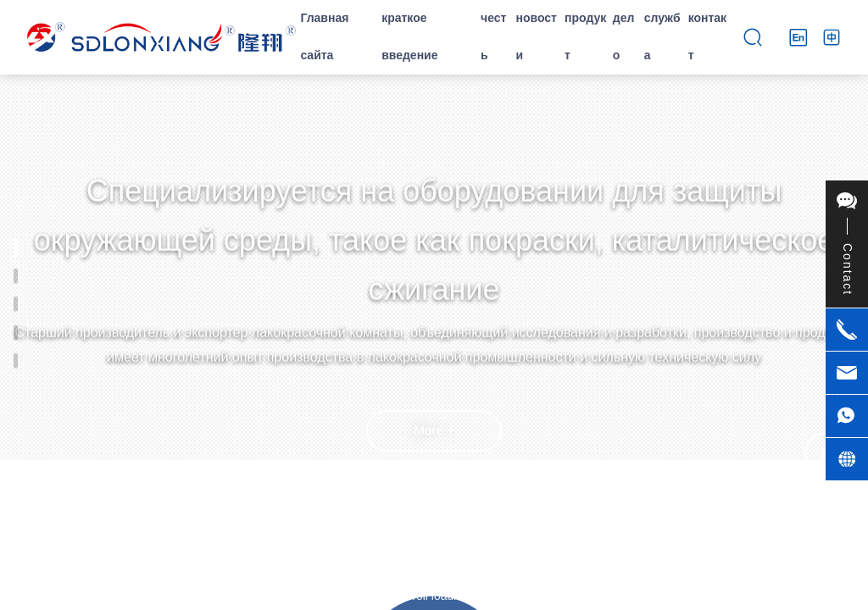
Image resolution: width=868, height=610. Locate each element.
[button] (434, 577)
